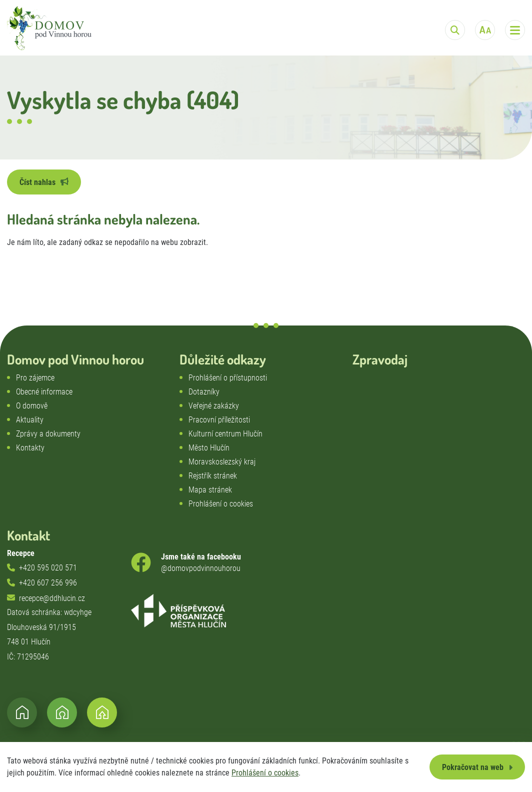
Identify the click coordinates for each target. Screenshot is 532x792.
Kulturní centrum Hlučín (225, 434)
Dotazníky (204, 392)
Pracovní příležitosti (219, 420)
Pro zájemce (35, 378)
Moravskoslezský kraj (222, 462)
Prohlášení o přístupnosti (228, 378)
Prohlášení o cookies (265, 773)
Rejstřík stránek (213, 476)
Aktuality (30, 420)
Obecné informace (44, 392)
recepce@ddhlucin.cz (52, 598)
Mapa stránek (210, 490)
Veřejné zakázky (214, 406)
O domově (32, 406)
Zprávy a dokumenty (48, 434)
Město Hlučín (209, 448)
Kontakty (30, 448)
